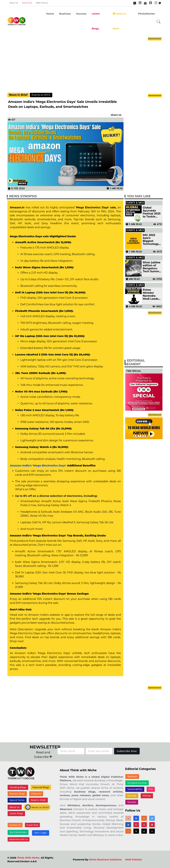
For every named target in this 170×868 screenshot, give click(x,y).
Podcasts (36, 794)
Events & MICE (41, 95)
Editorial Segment (135, 362)
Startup (147, 796)
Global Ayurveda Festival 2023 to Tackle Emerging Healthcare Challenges (152, 212)
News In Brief (120, 21)
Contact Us (15, 825)
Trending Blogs (18, 787)
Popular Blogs (17, 794)
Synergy (132, 796)
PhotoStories (147, 14)
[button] (159, 22)
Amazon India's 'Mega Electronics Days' (38, 466)
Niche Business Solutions (105, 859)
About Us (14, 3)
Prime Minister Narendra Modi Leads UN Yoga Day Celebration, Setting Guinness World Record (152, 294)
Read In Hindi (38, 800)
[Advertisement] (88, 64)
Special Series (17, 800)
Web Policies (42, 3)
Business (65, 14)
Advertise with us (19, 839)
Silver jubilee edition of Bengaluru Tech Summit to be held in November (152, 267)
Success (81, 14)
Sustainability (135, 789)
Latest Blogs (96, 21)
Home (50, 14)
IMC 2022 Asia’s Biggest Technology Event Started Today (152, 240)
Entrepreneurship (137, 783)
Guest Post (27, 3)
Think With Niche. (28, 858)
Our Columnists (18, 832)
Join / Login (41, 833)
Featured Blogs (41, 787)
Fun (151, 789)
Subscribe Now (127, 751)
